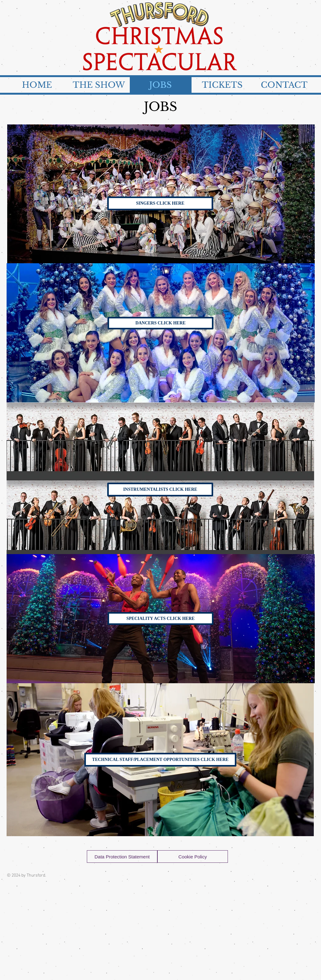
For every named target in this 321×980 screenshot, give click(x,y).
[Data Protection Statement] (122, 857)
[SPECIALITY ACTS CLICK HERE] (160, 618)
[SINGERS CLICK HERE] (160, 203)
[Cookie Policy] (193, 857)
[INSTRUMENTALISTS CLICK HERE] (160, 490)
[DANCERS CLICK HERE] (160, 323)
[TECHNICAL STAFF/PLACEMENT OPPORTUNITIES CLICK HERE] (160, 760)
